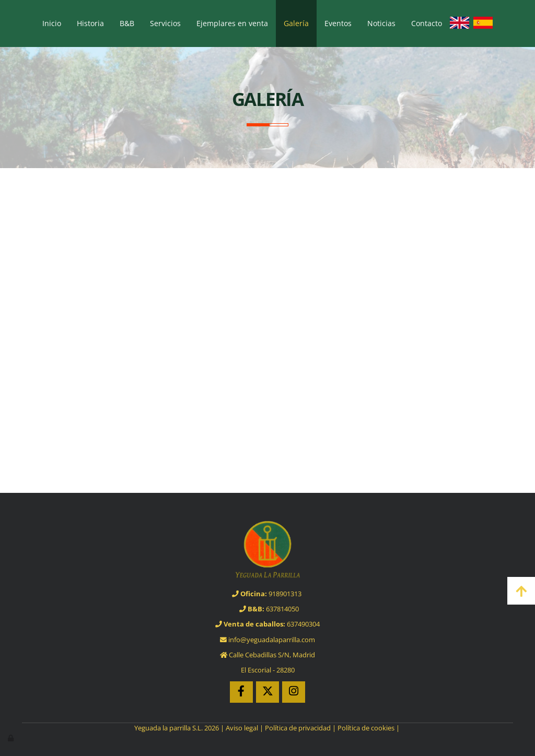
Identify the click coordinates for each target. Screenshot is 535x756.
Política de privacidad (298, 728)
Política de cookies (366, 728)
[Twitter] (267, 692)
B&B (127, 23)
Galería (296, 23)
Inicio (52, 23)
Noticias (381, 23)
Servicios (165, 23)
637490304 (267, 624)
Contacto (427, 23)
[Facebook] (241, 692)
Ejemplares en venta (232, 23)
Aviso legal (242, 728)
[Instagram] (294, 692)
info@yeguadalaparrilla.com (267, 640)
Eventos (338, 23)
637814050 (269, 609)
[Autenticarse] (11, 738)
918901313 (267, 594)
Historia (90, 23)
